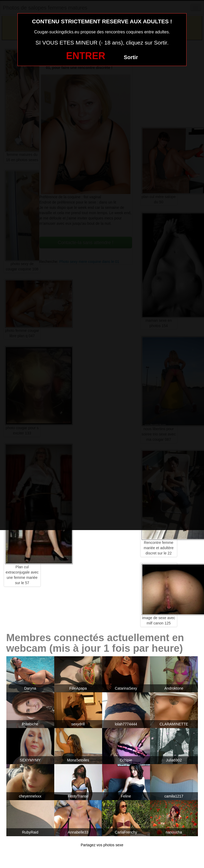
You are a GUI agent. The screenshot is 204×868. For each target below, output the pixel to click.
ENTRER (86, 56)
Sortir (131, 57)
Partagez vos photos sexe (102, 845)
